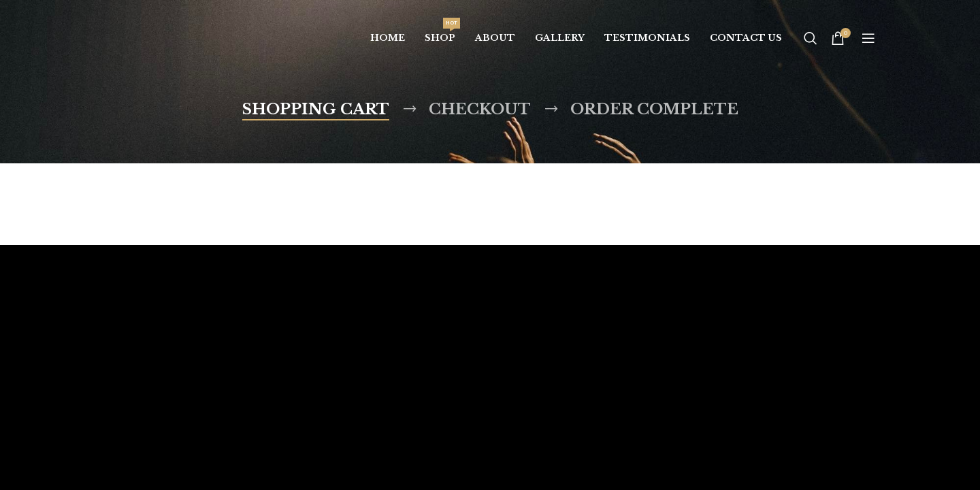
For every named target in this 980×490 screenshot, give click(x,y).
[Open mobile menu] (868, 38)
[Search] (811, 38)
